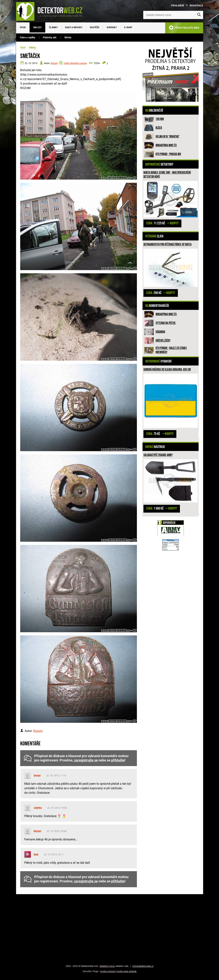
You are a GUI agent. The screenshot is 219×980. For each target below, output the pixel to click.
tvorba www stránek (126, 971)
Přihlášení (178, 6)
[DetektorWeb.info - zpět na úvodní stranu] (52, 11)
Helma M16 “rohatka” (168, 137)
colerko (38, 808)
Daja (36, 854)
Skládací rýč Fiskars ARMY (158, 455)
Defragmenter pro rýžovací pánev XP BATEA (167, 244)
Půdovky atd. (50, 37)
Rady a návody (74, 27)
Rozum (54, 63)
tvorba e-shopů (108, 971)
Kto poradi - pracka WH (168, 154)
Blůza (159, 128)
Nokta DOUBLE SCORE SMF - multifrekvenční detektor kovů (167, 175)
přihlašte (118, 760)
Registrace (196, 6)
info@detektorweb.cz (143, 966)
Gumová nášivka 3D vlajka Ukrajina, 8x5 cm (167, 370)
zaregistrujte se (86, 760)
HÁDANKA (160, 332)
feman (37, 775)
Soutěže (95, 27)
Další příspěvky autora (75, 63)
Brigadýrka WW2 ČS (166, 145)
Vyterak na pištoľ (166, 323)
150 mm (160, 119)
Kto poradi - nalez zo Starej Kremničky (171, 350)
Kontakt (112, 27)
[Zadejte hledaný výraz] (173, 15)
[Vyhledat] (199, 15)
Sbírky (68, 37)
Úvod (23, 27)
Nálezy (37, 27)
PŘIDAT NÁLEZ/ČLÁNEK (184, 28)
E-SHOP (128, 27)
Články (53, 27)
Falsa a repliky (28, 37)
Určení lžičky (163, 341)
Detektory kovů (107, 966)
